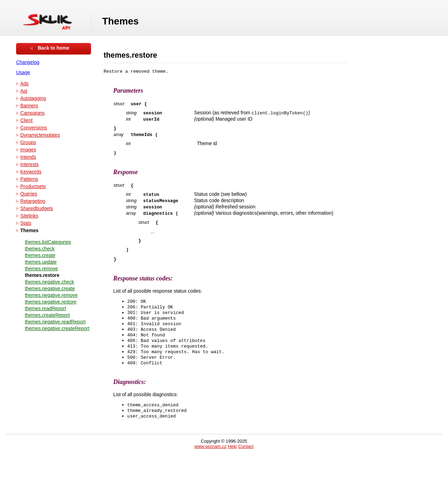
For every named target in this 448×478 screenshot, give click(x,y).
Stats (26, 223)
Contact (246, 468)
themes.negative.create (50, 289)
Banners (29, 106)
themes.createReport (47, 315)
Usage (23, 73)
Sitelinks (29, 216)
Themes (29, 231)
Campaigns (33, 113)
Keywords (31, 172)
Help (232, 468)
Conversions (34, 128)
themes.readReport (45, 309)
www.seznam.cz (210, 468)
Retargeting (33, 201)
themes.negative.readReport (55, 322)
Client (26, 120)
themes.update (41, 262)
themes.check (40, 249)
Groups (28, 142)
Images (28, 150)
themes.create (40, 255)
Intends (28, 157)
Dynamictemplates (40, 135)
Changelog (28, 62)
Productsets (33, 187)
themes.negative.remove (51, 295)
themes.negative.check (50, 282)
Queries (29, 194)
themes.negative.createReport (57, 329)
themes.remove (41, 269)
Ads (24, 84)
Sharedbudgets (37, 209)
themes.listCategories (48, 242)
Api (24, 91)
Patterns (29, 179)
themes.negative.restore (51, 302)
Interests (30, 165)
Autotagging (33, 98)
